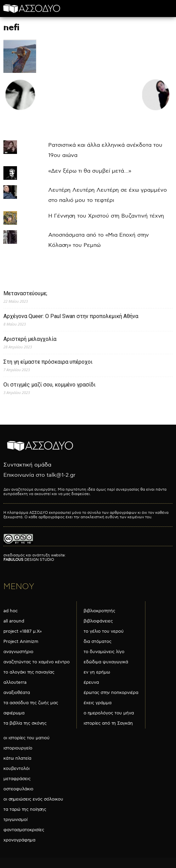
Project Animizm (21, 642)
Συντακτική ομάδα (27, 465)
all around (14, 621)
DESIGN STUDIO (29, 560)
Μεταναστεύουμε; (25, 293)
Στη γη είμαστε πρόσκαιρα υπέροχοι (48, 362)
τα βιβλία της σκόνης (25, 723)
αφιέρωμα (14, 713)
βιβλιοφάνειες (98, 621)
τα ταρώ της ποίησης (25, 809)
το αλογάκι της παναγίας (29, 672)
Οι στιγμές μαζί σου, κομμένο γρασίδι (49, 385)
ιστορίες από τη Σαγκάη (108, 723)
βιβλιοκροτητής (99, 611)
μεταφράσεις (17, 779)
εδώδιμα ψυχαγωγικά (106, 662)
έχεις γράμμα (98, 703)
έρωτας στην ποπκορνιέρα (111, 693)
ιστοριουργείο (18, 748)
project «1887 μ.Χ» (23, 631)
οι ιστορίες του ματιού (27, 738)
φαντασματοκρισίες (24, 830)
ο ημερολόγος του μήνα (109, 713)
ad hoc (11, 611)
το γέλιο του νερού (104, 631)
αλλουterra (15, 682)
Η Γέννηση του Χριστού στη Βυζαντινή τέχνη (106, 216)
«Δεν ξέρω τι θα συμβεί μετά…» (90, 171)
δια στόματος (98, 642)
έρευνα (91, 682)
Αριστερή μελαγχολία (30, 339)
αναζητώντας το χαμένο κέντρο (37, 662)
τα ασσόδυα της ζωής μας (31, 703)
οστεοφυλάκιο (18, 789)
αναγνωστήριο (18, 652)
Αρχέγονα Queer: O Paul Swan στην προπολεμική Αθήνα (71, 316)
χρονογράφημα (19, 840)
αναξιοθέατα (17, 693)
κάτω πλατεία (17, 758)
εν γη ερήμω (97, 672)
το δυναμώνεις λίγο (104, 652)
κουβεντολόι (16, 769)
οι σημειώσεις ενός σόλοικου (33, 799)
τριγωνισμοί (15, 820)
